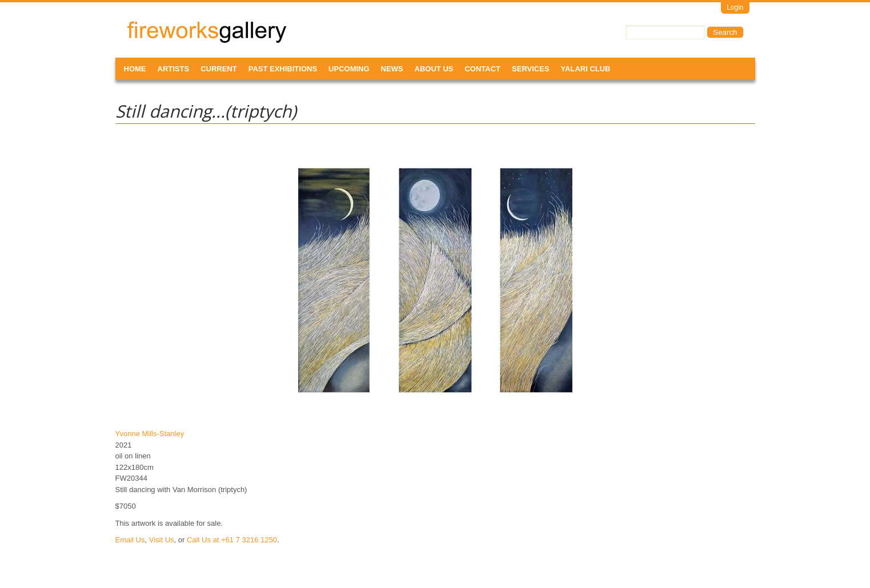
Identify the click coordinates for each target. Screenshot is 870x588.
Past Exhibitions (283, 69)
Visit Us (162, 540)
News (392, 69)
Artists (174, 69)
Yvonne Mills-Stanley (150, 434)
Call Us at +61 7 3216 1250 (232, 540)
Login (735, 7)
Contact (482, 69)
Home (135, 69)
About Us (434, 69)
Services (531, 69)
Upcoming (349, 69)
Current (219, 69)
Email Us (130, 540)
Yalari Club (586, 69)
